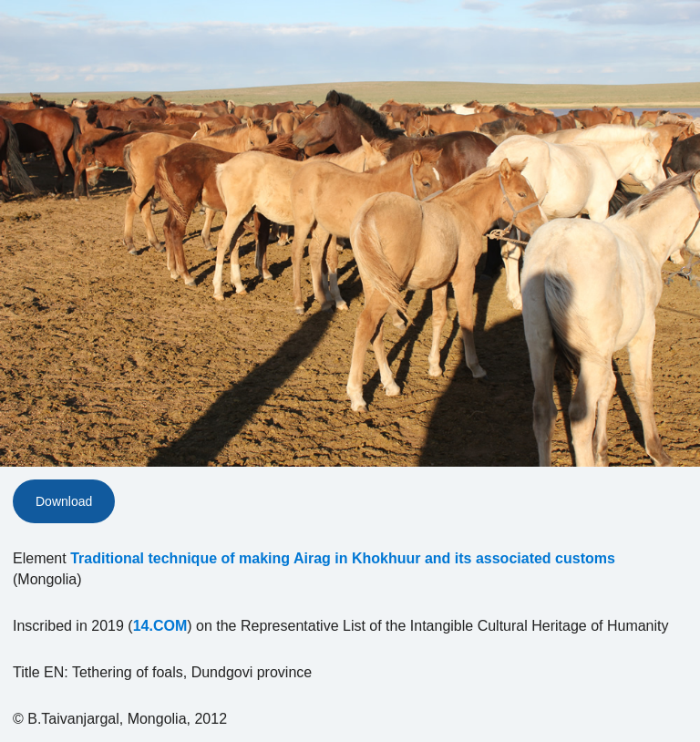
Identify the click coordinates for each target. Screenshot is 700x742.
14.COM (160, 626)
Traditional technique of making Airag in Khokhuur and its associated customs (343, 558)
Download (64, 501)
